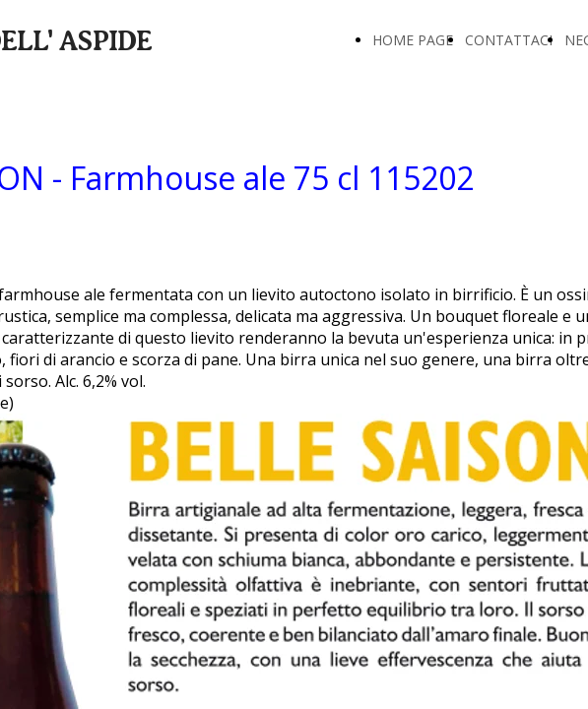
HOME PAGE (413, 40)
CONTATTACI (509, 40)
